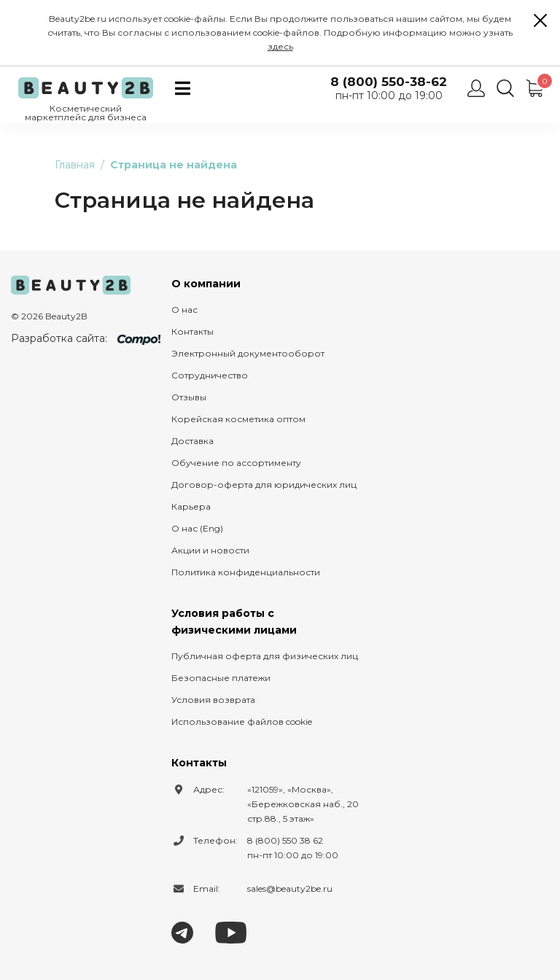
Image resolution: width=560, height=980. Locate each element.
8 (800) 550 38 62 (285, 840)
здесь (280, 46)
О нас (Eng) (197, 528)
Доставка (192, 441)
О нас (184, 310)
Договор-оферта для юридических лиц (264, 485)
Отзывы (189, 397)
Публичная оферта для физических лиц (265, 656)
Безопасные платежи (221, 678)
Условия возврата (213, 700)
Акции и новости (210, 550)
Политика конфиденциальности (246, 572)
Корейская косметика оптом (238, 419)
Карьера (191, 506)
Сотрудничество (210, 375)
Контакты (192, 331)
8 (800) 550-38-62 (389, 82)
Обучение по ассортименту (236, 463)
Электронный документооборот (248, 353)
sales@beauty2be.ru (290, 888)
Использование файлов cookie (242, 722)
